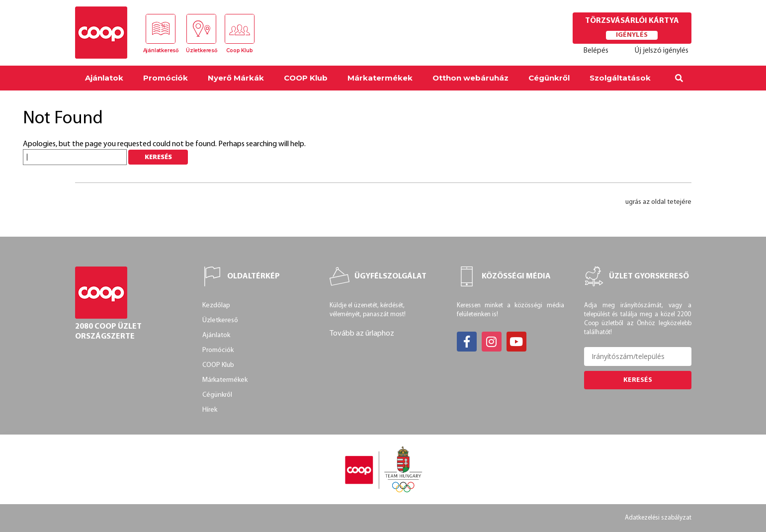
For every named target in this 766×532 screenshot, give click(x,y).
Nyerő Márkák (236, 78)
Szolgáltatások (620, 78)
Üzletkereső (202, 50)
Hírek (210, 410)
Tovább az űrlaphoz (362, 334)
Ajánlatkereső (161, 50)
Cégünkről (549, 78)
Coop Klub (239, 50)
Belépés (596, 51)
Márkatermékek (380, 78)
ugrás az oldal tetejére (658, 202)
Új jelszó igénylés (662, 51)
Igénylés (632, 35)
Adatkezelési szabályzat (658, 518)
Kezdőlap (216, 306)
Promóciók (166, 78)
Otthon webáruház (470, 78)
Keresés (638, 380)
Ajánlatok (104, 78)
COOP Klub (306, 78)
